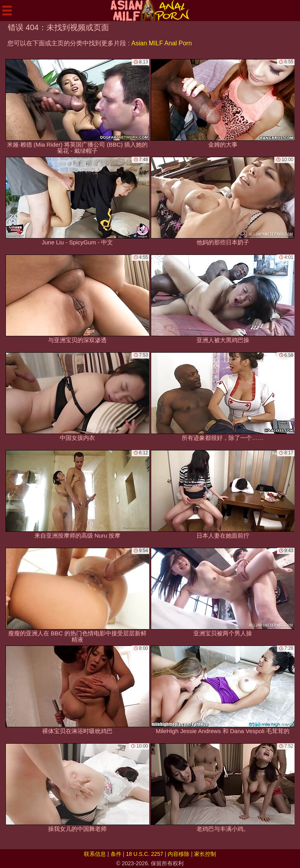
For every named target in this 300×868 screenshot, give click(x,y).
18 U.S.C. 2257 (145, 854)
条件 (116, 854)
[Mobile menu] (7, 11)
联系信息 (95, 854)
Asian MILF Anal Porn (162, 43)
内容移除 (179, 854)
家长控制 (205, 854)
